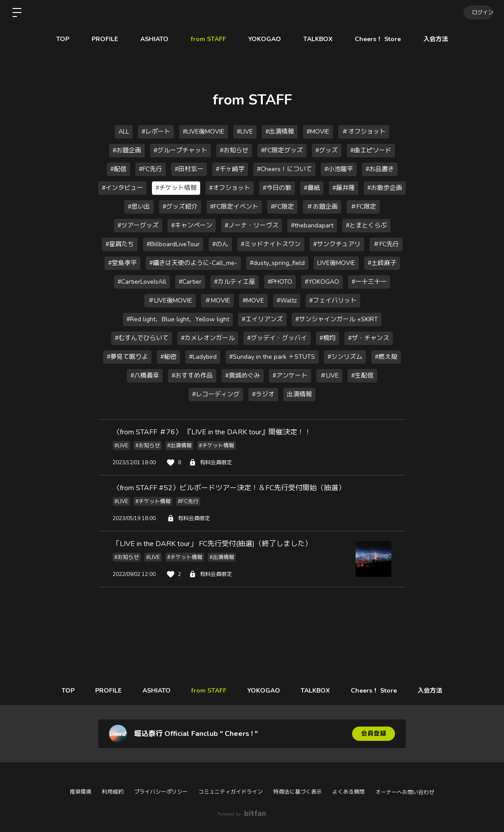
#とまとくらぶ (366, 225)
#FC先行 (151, 169)
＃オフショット (364, 132)
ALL (124, 132)
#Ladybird (203, 357)
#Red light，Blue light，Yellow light (178, 319)
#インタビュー (122, 188)
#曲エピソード (371, 150)
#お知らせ (234, 150)
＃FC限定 (363, 207)
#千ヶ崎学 (230, 169)
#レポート (156, 132)
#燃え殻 (386, 357)
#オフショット (230, 188)
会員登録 (374, 733)
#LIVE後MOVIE (204, 132)
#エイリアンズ (262, 319)
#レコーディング (216, 394)
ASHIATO (154, 39)
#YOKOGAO (322, 282)
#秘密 (168, 357)
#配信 (118, 169)
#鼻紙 (312, 188)
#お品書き (380, 169)
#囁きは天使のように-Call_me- (193, 263)
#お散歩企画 (385, 188)
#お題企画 (127, 150)
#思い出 (139, 207)
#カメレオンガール (208, 338)
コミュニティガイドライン (231, 792)
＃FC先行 (386, 244)
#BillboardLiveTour (173, 244)
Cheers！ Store (378, 39)
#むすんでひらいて (142, 338)
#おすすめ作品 (192, 376)
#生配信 (362, 376)
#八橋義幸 (145, 376)
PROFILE (105, 39)
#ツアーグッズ (138, 225)
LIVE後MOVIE (336, 263)
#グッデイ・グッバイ (277, 338)
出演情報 (299, 394)
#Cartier (190, 282)
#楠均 (328, 338)
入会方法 (436, 39)
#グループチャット (181, 150)
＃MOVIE (217, 300)
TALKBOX (318, 39)
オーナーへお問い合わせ (405, 792)
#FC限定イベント (234, 207)
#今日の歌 (277, 188)
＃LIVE (329, 376)
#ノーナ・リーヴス (252, 225)
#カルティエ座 (235, 282)
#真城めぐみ (243, 376)
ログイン (477, 13)
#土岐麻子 (382, 263)
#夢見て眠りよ (127, 357)
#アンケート (290, 376)
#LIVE (245, 132)
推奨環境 (80, 792)
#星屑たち (120, 244)
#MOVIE (318, 132)
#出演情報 (280, 132)
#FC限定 (282, 207)
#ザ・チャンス (369, 338)
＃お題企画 (322, 207)
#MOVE (253, 300)
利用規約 (113, 792)
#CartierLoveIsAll (142, 282)
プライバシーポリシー (161, 792)
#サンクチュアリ (337, 244)
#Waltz (287, 300)
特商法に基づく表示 (298, 792)
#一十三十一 (369, 282)
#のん (220, 244)
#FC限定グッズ (282, 150)
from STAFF (208, 39)
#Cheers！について (284, 169)
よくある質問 (349, 792)
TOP (63, 39)
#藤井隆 (344, 188)
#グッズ (327, 150)
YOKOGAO (265, 39)
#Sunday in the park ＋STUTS (272, 357)
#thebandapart (312, 225)
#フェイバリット (333, 300)
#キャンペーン (192, 225)
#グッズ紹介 (180, 207)
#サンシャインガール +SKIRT (337, 319)
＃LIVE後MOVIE (170, 300)
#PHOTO (280, 282)
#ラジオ (263, 394)
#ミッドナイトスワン (271, 244)
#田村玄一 (189, 169)
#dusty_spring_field (277, 263)
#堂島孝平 (122, 263)
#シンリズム (345, 357)
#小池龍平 (339, 169)
